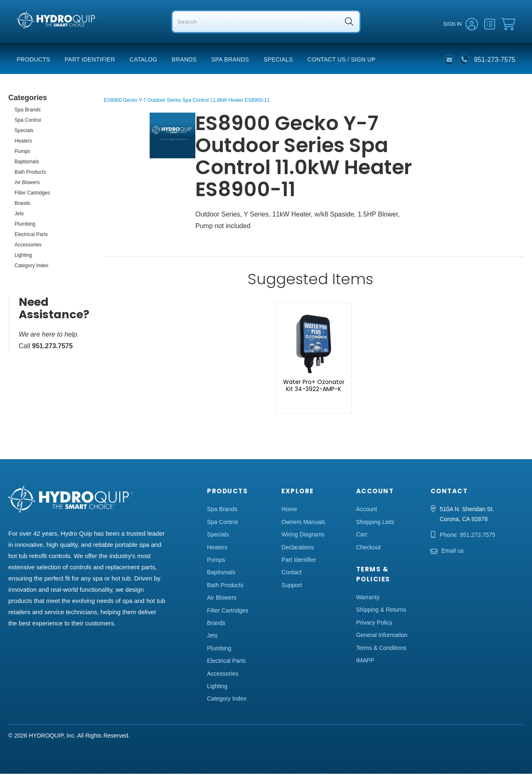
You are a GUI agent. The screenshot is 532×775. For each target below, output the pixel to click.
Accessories (28, 246)
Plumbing (25, 225)
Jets (19, 215)
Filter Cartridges (32, 194)
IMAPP (365, 662)
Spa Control (28, 121)
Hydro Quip (33, 38)
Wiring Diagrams (303, 536)
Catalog (144, 61)
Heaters (23, 142)
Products (33, 61)
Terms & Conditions (381, 649)
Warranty (368, 598)
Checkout (368, 549)
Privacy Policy (374, 624)
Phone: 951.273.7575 (468, 536)
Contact (291, 573)
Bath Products (30, 173)
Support (292, 586)
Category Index (31, 267)
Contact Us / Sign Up (342, 61)
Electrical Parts (31, 236)
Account (367, 510)
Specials (278, 61)
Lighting (23, 256)
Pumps (22, 153)
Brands (184, 61)
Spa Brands (230, 61)
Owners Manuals (303, 523)
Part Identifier (90, 61)
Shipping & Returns (381, 611)
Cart (362, 536)
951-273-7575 (495, 60)
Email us (453, 552)
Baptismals (27, 163)
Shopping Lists (375, 523)
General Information (382, 636)
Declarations (298, 549)
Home (289, 510)
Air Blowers (27, 184)
